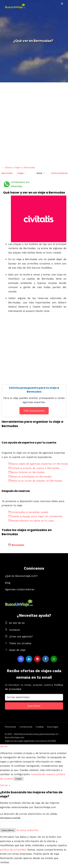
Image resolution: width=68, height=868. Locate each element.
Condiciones (26, 727)
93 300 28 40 (17, 623)
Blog (8, 583)
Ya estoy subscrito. (28, 830)
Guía (39, 173)
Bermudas (7, 173)
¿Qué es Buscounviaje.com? (21, 576)
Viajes (20, 173)
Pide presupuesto (34, 411)
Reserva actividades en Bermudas (30, 477)
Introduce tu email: (10, 818)
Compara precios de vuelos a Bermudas (34, 468)
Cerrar (5, 785)
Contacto (15, 630)
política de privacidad (13, 850)
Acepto (18, 779)
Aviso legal (53, 727)
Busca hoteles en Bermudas (26, 472)
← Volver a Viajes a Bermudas (18, 167)
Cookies (40, 727)
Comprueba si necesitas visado (28, 512)
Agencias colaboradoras (20, 589)
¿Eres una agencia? (21, 637)
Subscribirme (8, 830)
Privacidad (10, 727)
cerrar (4, 746)
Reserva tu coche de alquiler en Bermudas (35, 481)
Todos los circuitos (20, 643)
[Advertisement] (34, 123)
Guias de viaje (17, 650)
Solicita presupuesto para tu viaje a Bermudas (34, 390)
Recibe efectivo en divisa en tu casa (31, 521)
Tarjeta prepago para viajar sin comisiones (35, 516)
